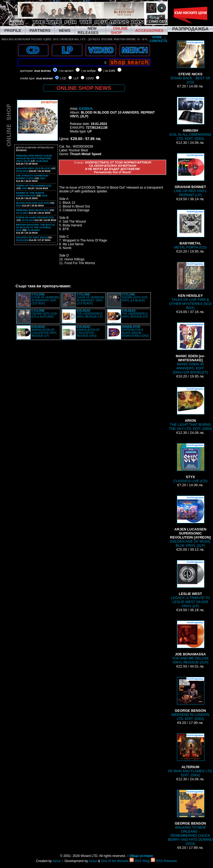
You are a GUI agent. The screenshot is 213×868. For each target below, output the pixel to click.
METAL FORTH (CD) (191, 229)
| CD (63, 78)
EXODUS (86, 109)
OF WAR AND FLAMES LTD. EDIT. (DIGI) (190, 755)
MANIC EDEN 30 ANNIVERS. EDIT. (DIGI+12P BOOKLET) (190, 348)
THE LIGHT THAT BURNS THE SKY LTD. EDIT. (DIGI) (190, 409)
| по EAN (109, 71)
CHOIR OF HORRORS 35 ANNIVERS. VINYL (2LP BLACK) (91, 299)
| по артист (66, 71)
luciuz (57, 861)
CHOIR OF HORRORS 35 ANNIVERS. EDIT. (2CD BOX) (45, 299)
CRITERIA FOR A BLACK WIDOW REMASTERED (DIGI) (135, 331)
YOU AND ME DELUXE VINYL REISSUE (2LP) (191, 642)
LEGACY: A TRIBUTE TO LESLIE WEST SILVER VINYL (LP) (190, 584)
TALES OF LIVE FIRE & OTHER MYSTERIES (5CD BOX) (190, 286)
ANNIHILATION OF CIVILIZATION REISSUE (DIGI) (88, 331)
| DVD (90, 78)
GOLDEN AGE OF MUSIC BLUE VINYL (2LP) (190, 522)
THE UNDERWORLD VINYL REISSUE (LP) (90, 314)
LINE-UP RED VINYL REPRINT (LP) (191, 175)
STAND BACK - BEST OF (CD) (191, 62)
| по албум (88, 71)
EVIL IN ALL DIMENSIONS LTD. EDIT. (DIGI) (190, 119)
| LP (76, 78)
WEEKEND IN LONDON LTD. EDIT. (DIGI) (190, 699)
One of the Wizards (115, 861)
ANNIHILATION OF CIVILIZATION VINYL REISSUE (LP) (44, 331)
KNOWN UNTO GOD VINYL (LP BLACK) (135, 297)
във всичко (43, 71)
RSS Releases (164, 861)
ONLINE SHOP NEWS (84, 88)
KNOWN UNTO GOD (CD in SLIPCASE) (44, 314)
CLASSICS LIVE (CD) (191, 463)
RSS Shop (140, 861)
